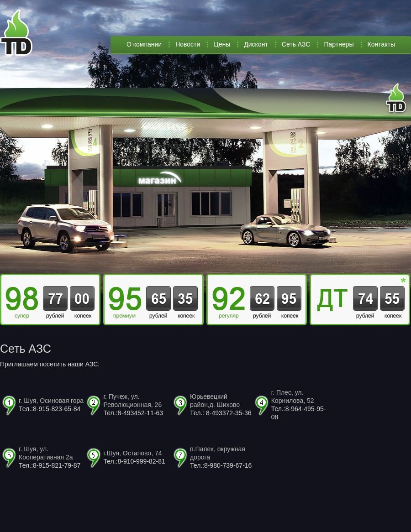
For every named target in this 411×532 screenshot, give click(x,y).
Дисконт (256, 44)
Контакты (381, 44)
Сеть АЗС (296, 44)
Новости (188, 44)
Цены (222, 44)
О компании (144, 44)
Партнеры (339, 44)
